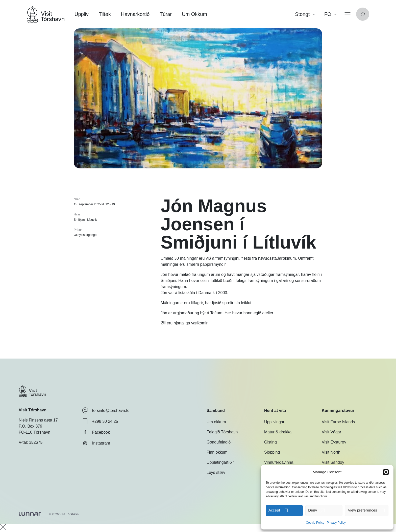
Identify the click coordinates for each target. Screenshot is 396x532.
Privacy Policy (336, 523)
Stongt (305, 14)
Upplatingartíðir (220, 462)
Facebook (96, 432)
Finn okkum (217, 452)
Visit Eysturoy (334, 442)
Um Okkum (194, 14)
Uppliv (82, 14)
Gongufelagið (219, 442)
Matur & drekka (278, 432)
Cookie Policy (315, 523)
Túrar (166, 14)
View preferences (362, 510)
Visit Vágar (331, 432)
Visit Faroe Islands (338, 422)
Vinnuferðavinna (279, 462)
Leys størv (216, 472)
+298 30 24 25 (100, 421)
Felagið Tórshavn (222, 432)
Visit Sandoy (333, 462)
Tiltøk (105, 14)
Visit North (331, 452)
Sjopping (272, 452)
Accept (274, 510)
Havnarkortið (135, 14)
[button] (386, 472)
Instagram (96, 443)
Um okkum (216, 422)
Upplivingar (274, 422)
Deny (313, 510)
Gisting (270, 442)
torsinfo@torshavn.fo (106, 410)
